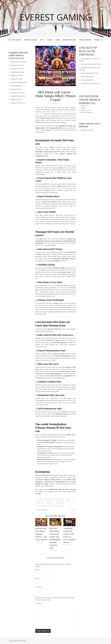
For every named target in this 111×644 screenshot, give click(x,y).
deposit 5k (84, 106)
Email (37, 578)
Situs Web (38, 587)
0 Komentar (72, 510)
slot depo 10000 (40, 506)
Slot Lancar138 (20, 103)
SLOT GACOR (17, 40)
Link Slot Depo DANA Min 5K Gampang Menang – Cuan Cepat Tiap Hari (41, 534)
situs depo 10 (49, 501)
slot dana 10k (50, 504)
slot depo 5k (90, 130)
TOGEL (97, 40)
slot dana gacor (60, 504)
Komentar (38, 603)
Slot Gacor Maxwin (21, 62)
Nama (38, 570)
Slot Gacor (19, 89)
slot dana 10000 (40, 504)
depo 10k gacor (48, 499)
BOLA (42, 40)
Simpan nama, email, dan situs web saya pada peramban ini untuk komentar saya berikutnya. (55, 599)
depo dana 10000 (59, 499)
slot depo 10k (51, 506)
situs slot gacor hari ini (94, 64)
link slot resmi (95, 73)
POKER (58, 40)
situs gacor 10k (59, 501)
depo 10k (39, 499)
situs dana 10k (40, 501)
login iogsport (90, 77)
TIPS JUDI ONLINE (85, 40)
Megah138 (19, 86)
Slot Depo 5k (20, 65)
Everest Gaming (56, 17)
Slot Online (19, 75)
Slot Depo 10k (20, 69)
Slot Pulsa (19, 99)
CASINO (50, 40)
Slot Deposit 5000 (21, 82)
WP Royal (24, 641)
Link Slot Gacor (20, 93)
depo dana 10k (69, 499)
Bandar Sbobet (20, 72)
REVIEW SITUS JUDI (31, 40)
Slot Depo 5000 (21, 96)
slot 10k (67, 501)
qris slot (83, 108)
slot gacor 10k (60, 506)
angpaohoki (89, 80)
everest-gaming (43, 510)
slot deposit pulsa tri (87, 112)
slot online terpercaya (93, 83)
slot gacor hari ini (86, 110)
